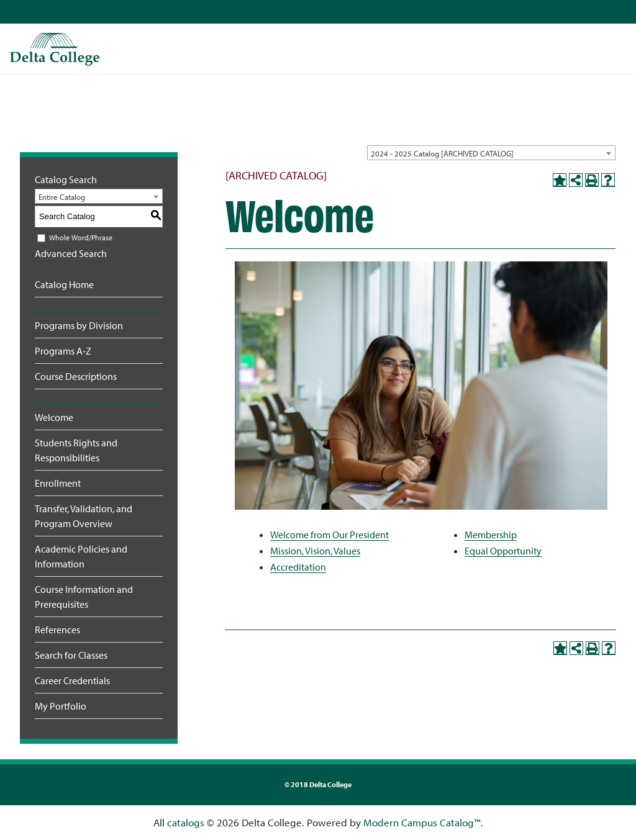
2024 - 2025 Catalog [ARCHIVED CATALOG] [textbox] (442, 153)
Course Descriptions (76, 376)
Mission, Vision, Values (315, 551)
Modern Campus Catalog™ (422, 822)
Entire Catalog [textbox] (62, 197)
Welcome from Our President (329, 535)
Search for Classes (71, 655)
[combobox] (491, 153)
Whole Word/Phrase (81, 237)
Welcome (54, 417)
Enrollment (58, 483)
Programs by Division (79, 325)
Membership (491, 535)
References (57, 630)
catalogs (186, 822)
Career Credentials (72, 680)
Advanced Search (71, 253)
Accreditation (298, 567)
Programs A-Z (63, 351)
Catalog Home (64, 284)
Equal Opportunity (503, 551)
